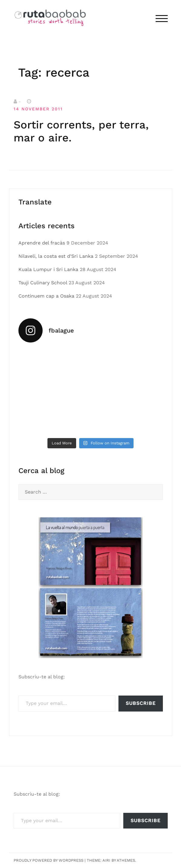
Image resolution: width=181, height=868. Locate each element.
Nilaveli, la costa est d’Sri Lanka (56, 256)
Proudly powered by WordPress (48, 860)
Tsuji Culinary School (43, 283)
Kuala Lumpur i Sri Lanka (48, 269)
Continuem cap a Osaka (46, 296)
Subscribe (141, 703)
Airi (106, 860)
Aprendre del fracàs (42, 243)
